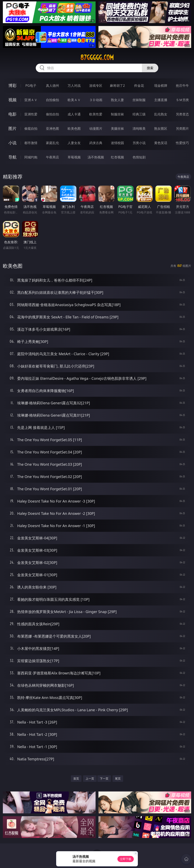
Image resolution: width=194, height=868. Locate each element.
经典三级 (139, 114)
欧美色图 (74, 129)
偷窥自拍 (31, 129)
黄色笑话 (161, 143)
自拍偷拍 (52, 100)
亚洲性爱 (31, 114)
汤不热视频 (96, 157)
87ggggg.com (97, 57)
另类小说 (139, 143)
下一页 (104, 778)
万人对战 (74, 86)
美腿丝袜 (117, 129)
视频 (12, 100)
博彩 (12, 85)
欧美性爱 (96, 114)
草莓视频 (74, 157)
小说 (12, 143)
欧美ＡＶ (74, 100)
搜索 (150, 68)
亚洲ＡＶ (31, 100)
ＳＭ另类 (182, 100)
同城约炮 (31, 157)
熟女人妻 (117, 100)
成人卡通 (74, 114)
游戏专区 (96, 86)
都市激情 (31, 143)
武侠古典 (96, 143)
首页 (76, 778)
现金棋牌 (161, 86)
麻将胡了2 (117, 86)
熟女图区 (161, 129)
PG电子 (31, 86)
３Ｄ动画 (96, 100)
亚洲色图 (52, 129)
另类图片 (182, 129)
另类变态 (182, 114)
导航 (12, 157)
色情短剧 (139, 157)
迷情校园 (117, 143)
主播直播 (161, 100)
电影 (12, 114)
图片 (12, 128)
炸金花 (139, 86)
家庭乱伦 (52, 143)
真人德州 (52, 86)
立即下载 (126, 859)
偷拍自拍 (52, 114)
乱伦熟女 (161, 114)
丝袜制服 (139, 100)
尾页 (118, 778)
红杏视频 (117, 157)
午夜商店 (52, 157)
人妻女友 (74, 143)
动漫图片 (96, 129)
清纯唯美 (139, 129)
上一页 (90, 778)
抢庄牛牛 (182, 86)
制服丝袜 (117, 114)
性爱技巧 (182, 143)
